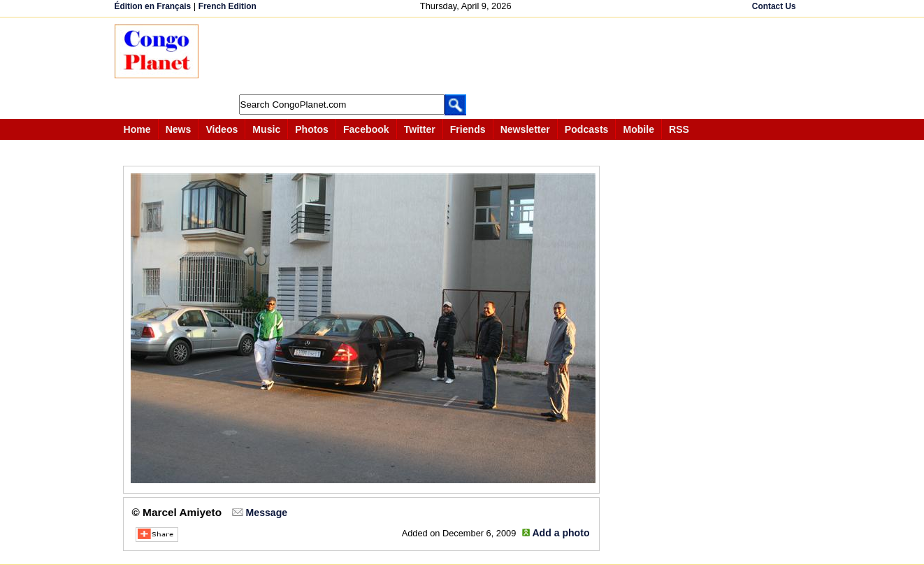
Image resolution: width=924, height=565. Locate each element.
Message (267, 513)
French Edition (228, 6)
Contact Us (774, 6)
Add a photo (561, 533)
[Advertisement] (467, 56)
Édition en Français (153, 6)
